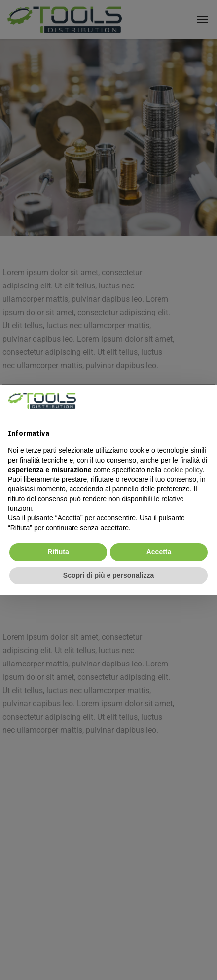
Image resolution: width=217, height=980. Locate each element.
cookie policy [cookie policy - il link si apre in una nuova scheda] (183, 470)
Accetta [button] (159, 552)
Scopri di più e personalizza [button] (108, 575)
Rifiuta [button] (58, 552)
